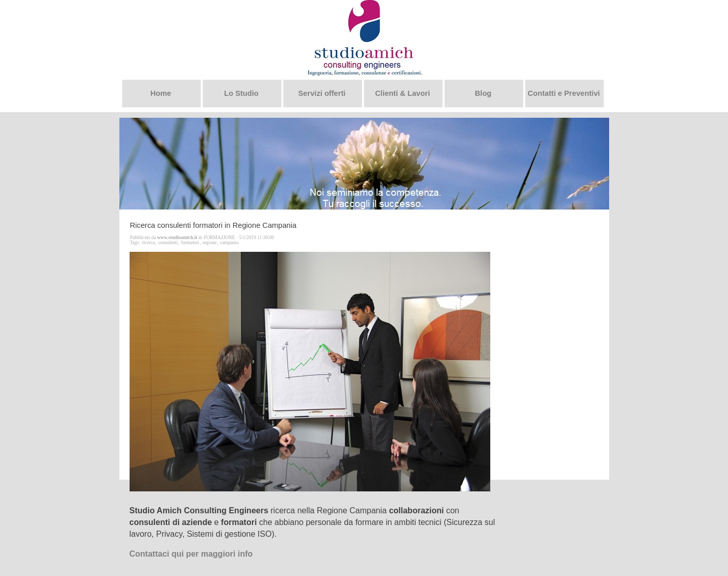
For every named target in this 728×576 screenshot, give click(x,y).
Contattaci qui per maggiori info (191, 554)
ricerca (148, 243)
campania (230, 243)
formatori (190, 243)
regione (210, 243)
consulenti (168, 243)
